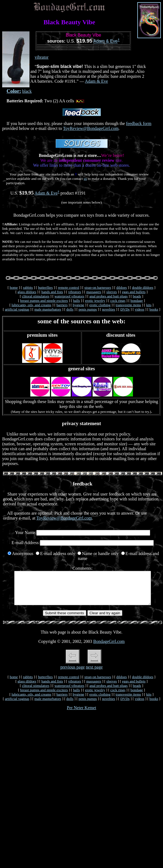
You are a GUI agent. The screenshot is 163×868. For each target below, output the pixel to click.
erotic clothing (100, 305)
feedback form (139, 123)
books (154, 309)
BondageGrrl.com (109, 648)
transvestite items (128, 305)
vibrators (75, 292)
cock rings (118, 301)
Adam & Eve (106, 41)
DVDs (125, 309)
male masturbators (48, 309)
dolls (70, 309)
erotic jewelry (95, 301)
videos (140, 309)
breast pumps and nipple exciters (44, 301)
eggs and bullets (134, 292)
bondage (137, 301)
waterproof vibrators (69, 296)
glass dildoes (27, 292)
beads (137, 296)
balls (76, 301)
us (85, 179)
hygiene (78, 305)
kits (149, 305)
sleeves (112, 292)
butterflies (45, 287)
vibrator (42, 57)
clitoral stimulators (35, 296)
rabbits (28, 287)
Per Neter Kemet (82, 714)
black (27, 91)
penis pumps (88, 309)
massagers (94, 292)
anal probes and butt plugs (109, 296)
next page (94, 674)
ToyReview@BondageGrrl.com (91, 128)
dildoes (122, 287)
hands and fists (52, 292)
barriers (62, 305)
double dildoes (143, 287)
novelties (109, 309)
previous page (72, 674)
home (14, 287)
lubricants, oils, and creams (31, 305)
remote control (69, 287)
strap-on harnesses (98, 287)
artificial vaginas (17, 309)
